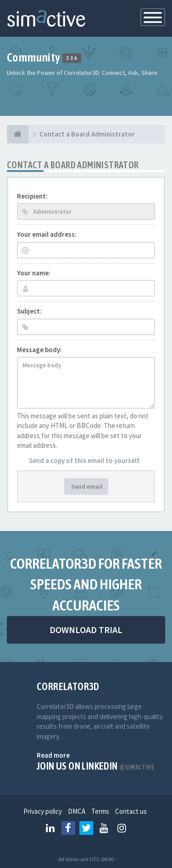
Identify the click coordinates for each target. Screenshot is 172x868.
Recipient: (32, 196)
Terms (100, 811)
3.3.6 (72, 58)
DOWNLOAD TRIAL (86, 630)
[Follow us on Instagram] (122, 828)
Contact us (131, 811)
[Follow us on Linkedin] (50, 828)
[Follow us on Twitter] (86, 828)
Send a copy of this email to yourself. (85, 460)
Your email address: (47, 234)
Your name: (34, 273)
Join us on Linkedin (96, 766)
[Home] (18, 134)
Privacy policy (43, 811)
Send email (86, 486)
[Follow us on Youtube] (104, 828)
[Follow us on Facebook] (68, 828)
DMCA (77, 811)
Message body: (39, 350)
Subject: (29, 311)
